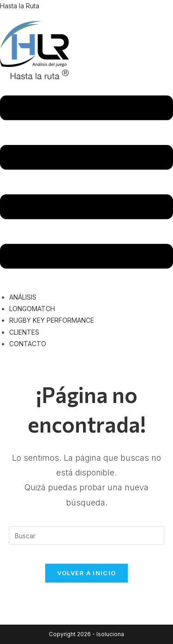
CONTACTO (28, 344)
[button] (86, 184)
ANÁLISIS (23, 297)
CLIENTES (24, 332)
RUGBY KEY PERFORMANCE (52, 320)
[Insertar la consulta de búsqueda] (87, 536)
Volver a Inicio (87, 573)
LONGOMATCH (32, 309)
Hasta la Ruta (20, 6)
